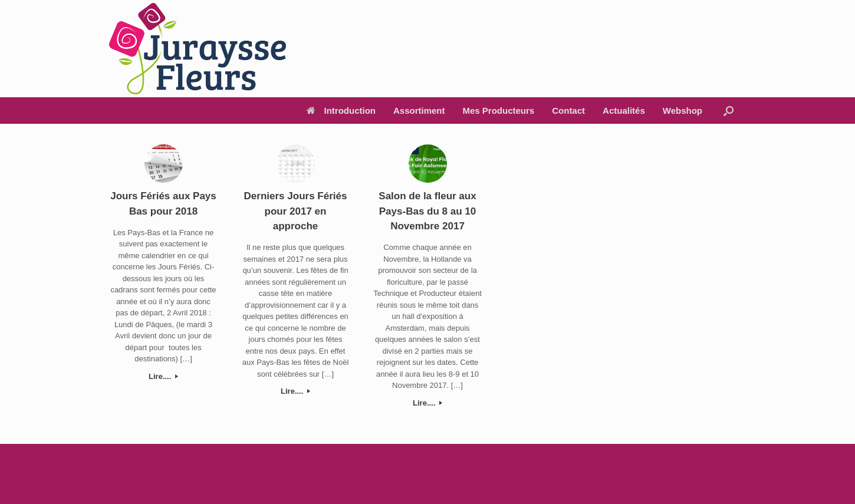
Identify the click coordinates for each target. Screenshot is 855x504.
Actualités (624, 111)
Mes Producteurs (499, 111)
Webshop (683, 111)
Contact (568, 111)
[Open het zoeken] (729, 111)
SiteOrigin (424, 481)
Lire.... (163, 376)
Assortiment (419, 111)
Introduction (341, 111)
